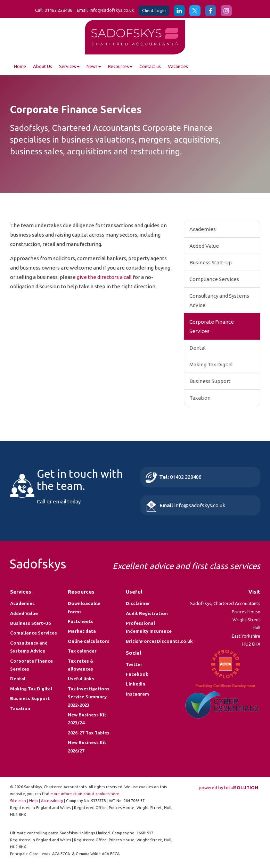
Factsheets (80, 621)
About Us (43, 66)
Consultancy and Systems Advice (219, 300)
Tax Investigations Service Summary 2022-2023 (89, 697)
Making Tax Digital (211, 364)
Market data (82, 631)
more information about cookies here (85, 794)
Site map (18, 801)
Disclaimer (138, 603)
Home (20, 66)
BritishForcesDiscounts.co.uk (159, 641)
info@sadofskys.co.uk (112, 10)
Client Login (154, 10)
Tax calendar (82, 651)
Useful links (81, 679)
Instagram (137, 694)
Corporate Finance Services (212, 326)
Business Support (210, 381)
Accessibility (52, 801)
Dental (198, 348)
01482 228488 (58, 10)
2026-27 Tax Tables (89, 733)
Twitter (134, 664)
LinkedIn (136, 684)
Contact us (150, 66)
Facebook (137, 674)
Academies (203, 229)
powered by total (228, 788)
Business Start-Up (211, 262)
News (94, 66)
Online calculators (89, 641)
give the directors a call (104, 277)
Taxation (200, 398)
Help (34, 801)
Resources (120, 66)
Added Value (204, 246)
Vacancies (178, 66)
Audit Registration (147, 613)
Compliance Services (214, 279)
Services (69, 66)
